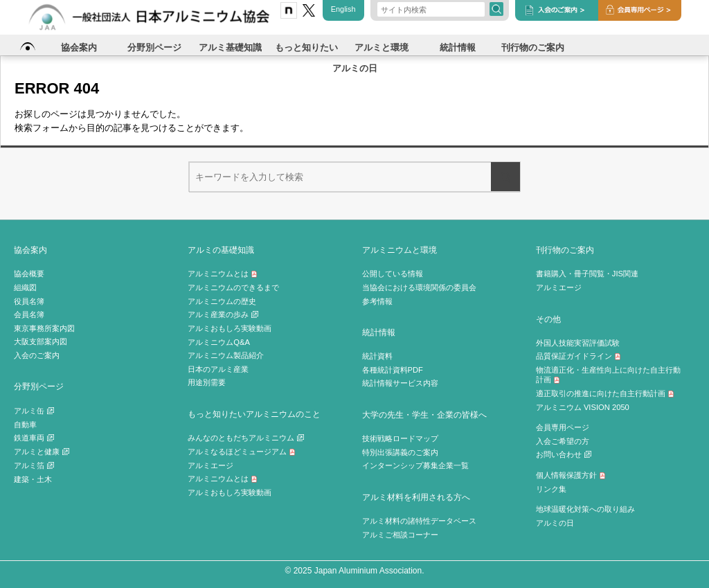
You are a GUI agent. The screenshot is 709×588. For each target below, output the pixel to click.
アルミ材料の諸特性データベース (419, 521)
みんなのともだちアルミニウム (246, 438)
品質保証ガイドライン (578, 356)
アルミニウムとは (223, 274)
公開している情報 (393, 274)
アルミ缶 (34, 411)
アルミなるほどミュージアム (242, 452)
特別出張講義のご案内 (400, 452)
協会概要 (29, 274)
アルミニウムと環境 (400, 250)
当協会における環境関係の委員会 (419, 287)
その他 (548, 319)
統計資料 (377, 356)
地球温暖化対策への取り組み (585, 509)
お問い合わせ (564, 454)
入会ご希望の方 (563, 441)
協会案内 (30, 250)
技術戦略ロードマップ (400, 438)
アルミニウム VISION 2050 (583, 407)
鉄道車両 (34, 438)
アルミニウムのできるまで (233, 287)
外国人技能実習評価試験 (578, 343)
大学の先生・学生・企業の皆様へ (424, 415)
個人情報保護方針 (571, 475)
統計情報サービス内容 (400, 383)
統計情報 (379, 332)
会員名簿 (29, 314)
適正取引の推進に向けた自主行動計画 (605, 393)
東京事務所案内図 (44, 328)
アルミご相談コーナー (400, 535)
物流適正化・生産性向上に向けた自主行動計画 (608, 375)
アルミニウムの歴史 (222, 301)
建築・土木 (33, 479)
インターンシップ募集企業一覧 (415, 465)
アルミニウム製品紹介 (226, 355)
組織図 (25, 287)
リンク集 (551, 489)
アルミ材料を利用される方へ (416, 497)
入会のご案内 (37, 355)
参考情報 (377, 301)
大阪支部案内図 (41, 341)
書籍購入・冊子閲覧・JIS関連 (587, 274)
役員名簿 (29, 301)
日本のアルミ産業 (218, 369)
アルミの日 (555, 523)
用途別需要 (207, 382)
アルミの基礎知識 (221, 250)
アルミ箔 (34, 465)
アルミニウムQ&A (219, 342)
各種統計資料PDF (393, 370)
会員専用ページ (563, 427)
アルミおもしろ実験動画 (230, 328)
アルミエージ (210, 465)
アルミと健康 (42, 452)
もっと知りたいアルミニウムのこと (254, 414)
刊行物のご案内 (565, 250)
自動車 (25, 425)
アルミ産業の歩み (223, 314)
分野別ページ (39, 386)
